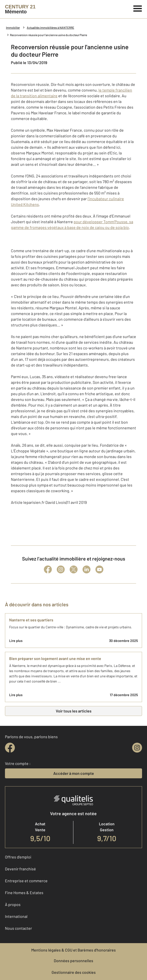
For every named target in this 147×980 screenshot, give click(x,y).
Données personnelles (73, 961)
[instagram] (137, 748)
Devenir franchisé (20, 869)
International (16, 916)
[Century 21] (20, 9)
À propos (13, 904)
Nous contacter (18, 928)
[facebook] (10, 748)
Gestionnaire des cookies (74, 972)
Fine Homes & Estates (24, 893)
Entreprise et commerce (26, 881)
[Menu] (138, 8)
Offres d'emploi (18, 857)
